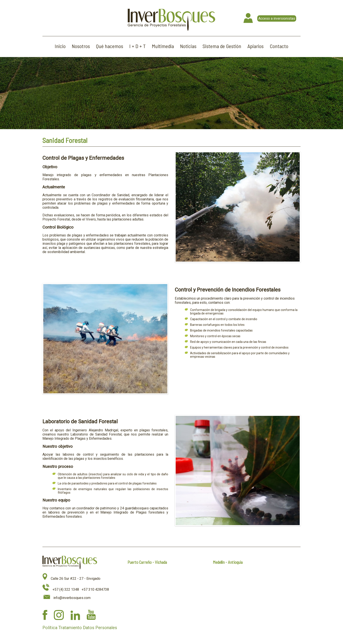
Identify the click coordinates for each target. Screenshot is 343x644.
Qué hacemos (110, 46)
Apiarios (255, 46)
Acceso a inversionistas (277, 18)
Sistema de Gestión (222, 46)
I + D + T (137, 46)
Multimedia (163, 46)
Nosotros (81, 46)
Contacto (279, 46)
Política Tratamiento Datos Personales (80, 628)
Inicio (60, 46)
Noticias (188, 46)
